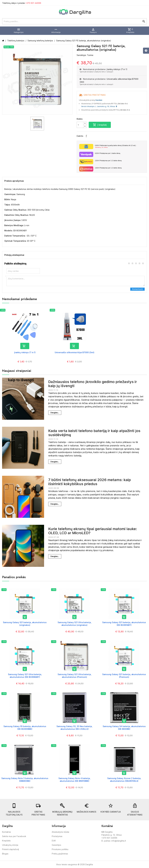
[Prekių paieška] (74, 21)
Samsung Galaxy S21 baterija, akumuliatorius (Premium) (124, 676)
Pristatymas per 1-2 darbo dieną (108, 161)
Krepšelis (6, 841)
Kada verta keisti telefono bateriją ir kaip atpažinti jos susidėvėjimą (94, 433)
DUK (54, 841)
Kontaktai (6, 832)
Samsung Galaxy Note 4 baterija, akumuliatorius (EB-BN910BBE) (74, 780)
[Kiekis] (80, 125)
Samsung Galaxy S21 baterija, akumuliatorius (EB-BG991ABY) (124, 624)
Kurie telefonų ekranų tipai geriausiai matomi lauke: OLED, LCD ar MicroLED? (93, 531)
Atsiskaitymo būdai (60, 832)
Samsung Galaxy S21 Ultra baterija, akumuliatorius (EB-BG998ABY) (25, 676)
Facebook (86, 136)
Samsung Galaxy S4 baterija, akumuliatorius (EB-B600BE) (124, 728)
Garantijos (56, 845)
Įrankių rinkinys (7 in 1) (117, 69)
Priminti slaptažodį (10, 849)
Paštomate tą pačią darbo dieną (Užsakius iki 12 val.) (120, 147)
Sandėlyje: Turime (85, 55)
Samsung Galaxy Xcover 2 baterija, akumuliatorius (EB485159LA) (124, 780)
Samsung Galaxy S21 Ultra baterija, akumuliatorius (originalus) (74, 624)
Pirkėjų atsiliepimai (14, 255)
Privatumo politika (60, 849)
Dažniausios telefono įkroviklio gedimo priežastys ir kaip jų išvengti (93, 384)
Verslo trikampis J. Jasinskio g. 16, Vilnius (99, 106)
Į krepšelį (100, 125)
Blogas (5, 854)
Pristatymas (57, 836)
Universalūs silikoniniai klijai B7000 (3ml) (74, 352)
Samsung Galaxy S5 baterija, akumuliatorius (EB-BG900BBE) (25, 728)
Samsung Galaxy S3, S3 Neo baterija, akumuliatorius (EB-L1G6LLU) (74, 728)
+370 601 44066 (33, 3)
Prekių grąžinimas (60, 854)
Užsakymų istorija (10, 845)
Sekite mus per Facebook (14, 836)
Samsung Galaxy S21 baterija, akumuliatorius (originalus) (25, 624)
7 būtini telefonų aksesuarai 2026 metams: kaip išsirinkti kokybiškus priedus (90, 482)
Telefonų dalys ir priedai (22, 3)
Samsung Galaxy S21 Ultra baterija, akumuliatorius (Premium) (74, 676)
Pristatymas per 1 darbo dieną (108, 153)
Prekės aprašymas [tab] (14, 181)
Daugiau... (55, 413)
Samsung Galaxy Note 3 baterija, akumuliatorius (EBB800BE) (25, 780)
